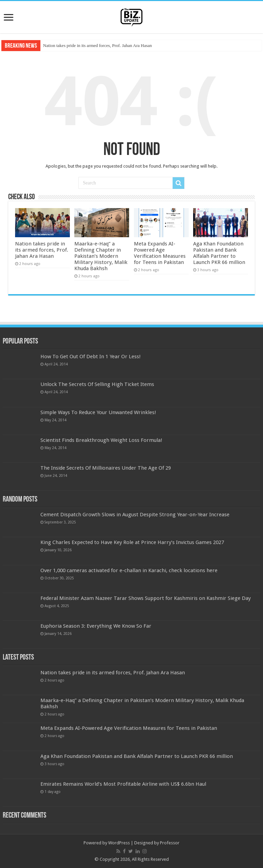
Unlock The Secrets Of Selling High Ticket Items (97, 384)
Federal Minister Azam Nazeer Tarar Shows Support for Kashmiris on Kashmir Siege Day (146, 598)
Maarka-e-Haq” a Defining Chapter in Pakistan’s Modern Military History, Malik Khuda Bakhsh (101, 256)
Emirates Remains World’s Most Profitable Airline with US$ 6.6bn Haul (123, 784)
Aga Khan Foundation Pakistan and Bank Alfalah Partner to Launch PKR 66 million (219, 253)
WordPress (119, 843)
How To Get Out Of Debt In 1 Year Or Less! (91, 357)
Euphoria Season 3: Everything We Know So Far (96, 626)
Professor (170, 843)
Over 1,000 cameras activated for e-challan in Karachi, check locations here (129, 570)
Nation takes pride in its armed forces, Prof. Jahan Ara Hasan (98, 45)
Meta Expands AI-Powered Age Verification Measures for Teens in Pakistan (160, 253)
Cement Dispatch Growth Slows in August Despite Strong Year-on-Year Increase (135, 515)
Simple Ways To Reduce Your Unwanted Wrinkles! (98, 412)
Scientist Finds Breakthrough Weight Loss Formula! (101, 440)
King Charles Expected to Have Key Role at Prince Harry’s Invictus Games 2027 (132, 542)
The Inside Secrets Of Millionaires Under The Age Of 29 (106, 468)
